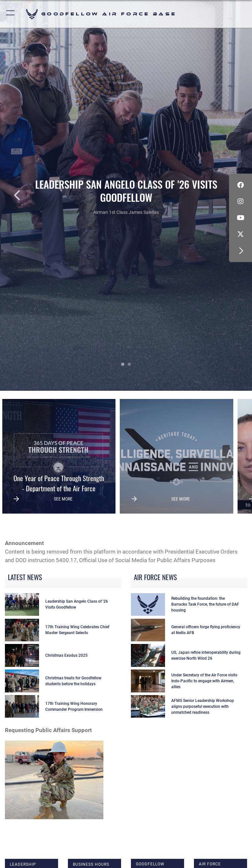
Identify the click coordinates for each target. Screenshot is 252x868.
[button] (11, 14)
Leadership (23, 864)
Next (227, 195)
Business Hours (91, 864)
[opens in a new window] (241, 234)
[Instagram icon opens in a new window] (241, 201)
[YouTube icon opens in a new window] (241, 218)
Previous (25, 195)
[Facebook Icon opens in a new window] (241, 185)
